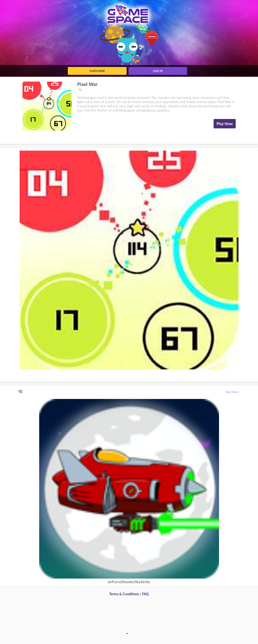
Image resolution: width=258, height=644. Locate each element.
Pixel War (88, 84)
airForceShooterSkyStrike (129, 582)
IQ (80, 90)
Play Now (225, 124)
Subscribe (97, 71)
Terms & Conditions (124, 594)
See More (233, 392)
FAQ (145, 594)
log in (158, 71)
